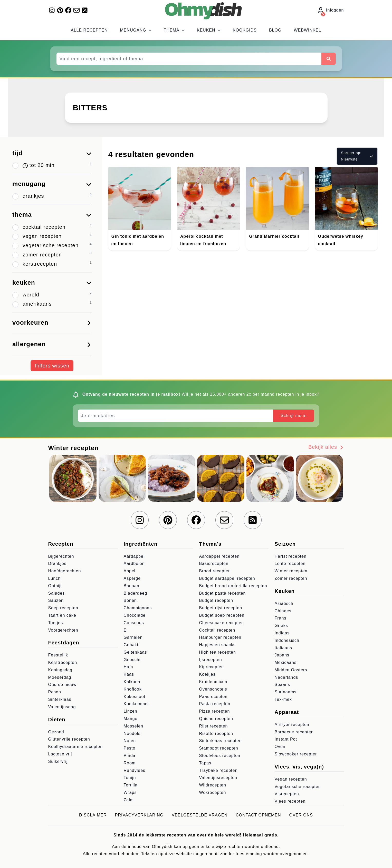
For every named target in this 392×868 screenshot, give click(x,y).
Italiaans (284, 648)
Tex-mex (283, 699)
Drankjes (57, 563)
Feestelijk (58, 655)
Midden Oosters (291, 670)
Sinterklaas (60, 699)
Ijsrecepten (211, 660)
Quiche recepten (216, 719)
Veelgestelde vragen (200, 815)
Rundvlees (135, 770)
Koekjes (207, 674)
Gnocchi (132, 660)
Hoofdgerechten (65, 571)
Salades (57, 593)
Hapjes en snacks (217, 645)
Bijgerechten (61, 556)
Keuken (209, 30)
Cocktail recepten (217, 630)
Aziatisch (284, 603)
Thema (174, 30)
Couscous (134, 623)
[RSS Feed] (85, 10)
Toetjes (56, 623)
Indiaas (282, 633)
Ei (126, 630)
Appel (130, 571)
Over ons (301, 815)
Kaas (129, 674)
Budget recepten (216, 600)
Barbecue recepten (294, 732)
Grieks (281, 626)
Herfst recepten (291, 556)
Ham (128, 667)
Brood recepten (215, 571)
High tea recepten (218, 652)
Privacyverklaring (139, 815)
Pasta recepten (215, 704)
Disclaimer (93, 815)
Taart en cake (62, 615)
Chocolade (135, 615)
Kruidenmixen (213, 682)
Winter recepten (291, 571)
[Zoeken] (329, 59)
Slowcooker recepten (296, 754)
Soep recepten (63, 608)
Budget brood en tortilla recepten (233, 586)
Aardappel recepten (219, 556)
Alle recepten (89, 30)
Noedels (132, 734)
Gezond (56, 732)
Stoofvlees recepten (220, 756)
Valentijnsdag (62, 707)
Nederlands (286, 677)
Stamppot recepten (219, 748)
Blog (275, 30)
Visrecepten (287, 794)
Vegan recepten (291, 779)
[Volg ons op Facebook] (68, 10)
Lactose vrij (60, 754)
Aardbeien (134, 563)
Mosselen (133, 726)
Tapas (205, 763)
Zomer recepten (291, 578)
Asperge (132, 578)
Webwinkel (307, 30)
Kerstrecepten (63, 662)
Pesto (130, 748)
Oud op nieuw (63, 685)
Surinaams (286, 692)
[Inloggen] (323, 14)
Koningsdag (60, 670)
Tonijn (130, 778)
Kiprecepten (212, 667)
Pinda (130, 756)
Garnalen (133, 637)
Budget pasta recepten (223, 593)
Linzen (131, 711)
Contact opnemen (258, 815)
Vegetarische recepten (298, 787)
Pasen (55, 692)
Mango (131, 719)
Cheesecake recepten (222, 623)
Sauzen (56, 600)
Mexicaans (286, 662)
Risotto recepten (216, 734)
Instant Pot (286, 739)
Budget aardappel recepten (227, 578)
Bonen (130, 600)
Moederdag (60, 677)
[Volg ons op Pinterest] (60, 10)
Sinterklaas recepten (221, 741)
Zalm (129, 800)
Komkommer (137, 704)
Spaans (282, 685)
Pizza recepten (215, 711)
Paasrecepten (213, 697)
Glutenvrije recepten (69, 739)
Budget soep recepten (222, 615)
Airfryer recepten (292, 725)
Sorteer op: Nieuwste (357, 156)
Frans (281, 618)
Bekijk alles (326, 447)
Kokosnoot (135, 697)
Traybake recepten (218, 770)
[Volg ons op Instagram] (52, 10)
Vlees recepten (290, 801)
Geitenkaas (135, 652)
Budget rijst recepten (221, 608)
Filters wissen (52, 366)
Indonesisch (287, 640)
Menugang (136, 30)
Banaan (132, 586)
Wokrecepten (213, 792)
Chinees (283, 611)
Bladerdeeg (136, 593)
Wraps (130, 792)
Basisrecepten (214, 563)
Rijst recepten (214, 726)
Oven (280, 747)
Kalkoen (132, 682)
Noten (130, 741)
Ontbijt (55, 586)
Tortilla (131, 785)
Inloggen (331, 11)
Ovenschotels (213, 689)
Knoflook (133, 689)
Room (130, 763)
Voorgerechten (63, 630)
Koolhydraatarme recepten (76, 747)
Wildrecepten (213, 785)
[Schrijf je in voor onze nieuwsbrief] (77, 10)
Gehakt (131, 645)
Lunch (55, 578)
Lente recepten (290, 563)
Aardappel (134, 556)
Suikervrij (58, 761)
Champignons (138, 608)
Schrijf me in (294, 416)
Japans (282, 655)
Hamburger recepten (220, 637)
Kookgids (245, 30)
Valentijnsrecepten (218, 778)
